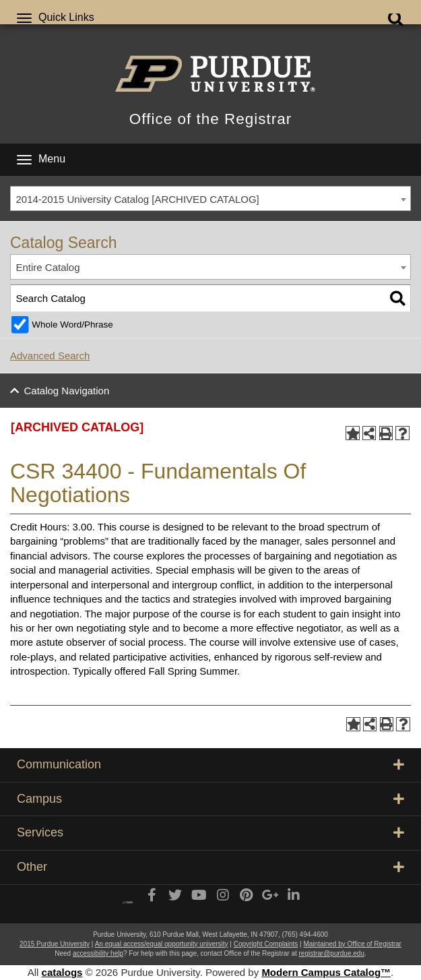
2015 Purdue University (55, 944)
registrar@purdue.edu (332, 953)
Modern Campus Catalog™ (326, 972)
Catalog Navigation (67, 391)
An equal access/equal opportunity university (162, 944)
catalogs (62, 972)
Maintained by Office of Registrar (352, 944)
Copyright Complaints (266, 944)
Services (210, 832)
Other (210, 867)
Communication (210, 764)
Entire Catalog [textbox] (48, 267)
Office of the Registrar (210, 119)
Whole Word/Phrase (72, 325)
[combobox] (210, 199)
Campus (210, 799)
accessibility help (98, 953)
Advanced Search (50, 356)
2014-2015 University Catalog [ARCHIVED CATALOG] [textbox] (138, 199)
